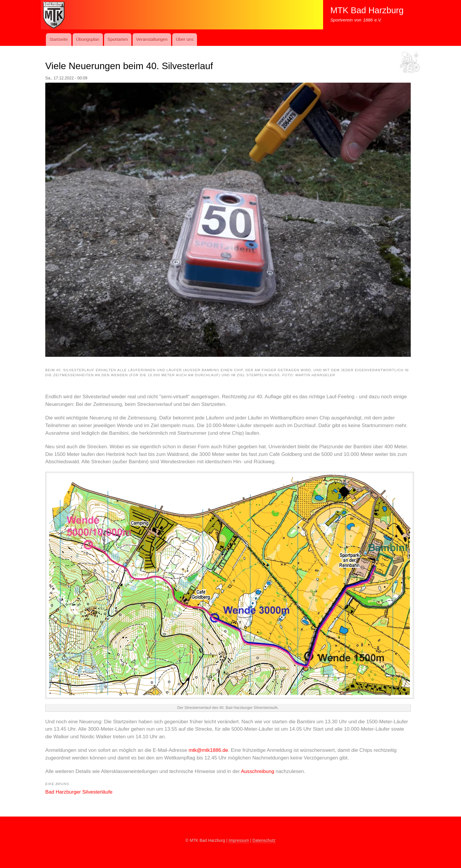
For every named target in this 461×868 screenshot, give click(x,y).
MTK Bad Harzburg (367, 10)
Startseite (59, 39)
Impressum (239, 840)
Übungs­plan (87, 39)
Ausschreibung (258, 771)
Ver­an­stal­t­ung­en (152, 39)
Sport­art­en (118, 39)
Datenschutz (264, 840)
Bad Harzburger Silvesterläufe (79, 792)
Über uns (185, 39)
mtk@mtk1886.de (208, 750)
